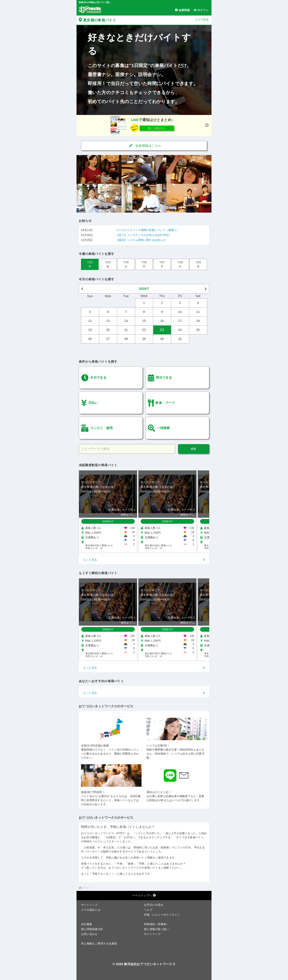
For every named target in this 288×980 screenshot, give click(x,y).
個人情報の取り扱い (156, 929)
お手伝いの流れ (154, 905)
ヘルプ (148, 910)
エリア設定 (202, 20)
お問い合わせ (89, 934)
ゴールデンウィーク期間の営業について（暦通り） (148, 230)
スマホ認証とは (91, 910)
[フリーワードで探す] (127, 449)
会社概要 (87, 924)
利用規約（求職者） (156, 924)
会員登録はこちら (144, 146)
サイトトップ (89, 905)
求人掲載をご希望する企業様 (99, 944)
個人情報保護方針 (92, 929)
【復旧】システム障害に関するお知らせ (141, 240)
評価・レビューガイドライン (162, 915)
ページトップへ (144, 895)
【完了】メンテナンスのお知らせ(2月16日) (143, 235)
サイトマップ (152, 934)
